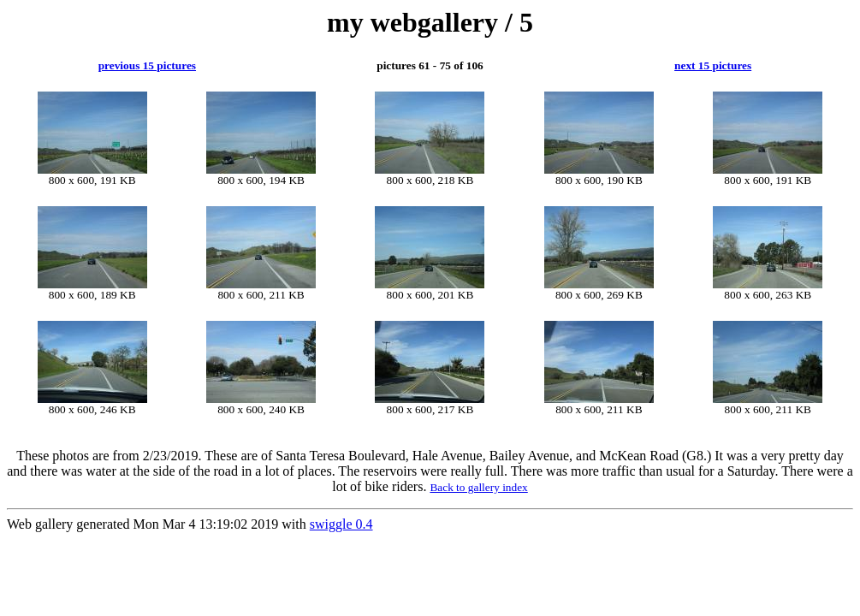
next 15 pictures (713, 65)
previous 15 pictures (147, 65)
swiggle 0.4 (341, 524)
